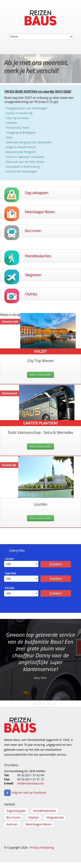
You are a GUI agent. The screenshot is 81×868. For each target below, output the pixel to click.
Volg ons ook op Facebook (25, 792)
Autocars (12, 824)
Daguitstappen (16, 811)
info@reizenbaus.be (31, 783)
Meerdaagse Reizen (40, 212)
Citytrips (31, 294)
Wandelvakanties (38, 256)
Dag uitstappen (37, 193)
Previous (6, 663)
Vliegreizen (33, 275)
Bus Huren (33, 231)
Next (75, 663)
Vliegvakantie (55, 817)
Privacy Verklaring (42, 847)
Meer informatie (41, 375)
